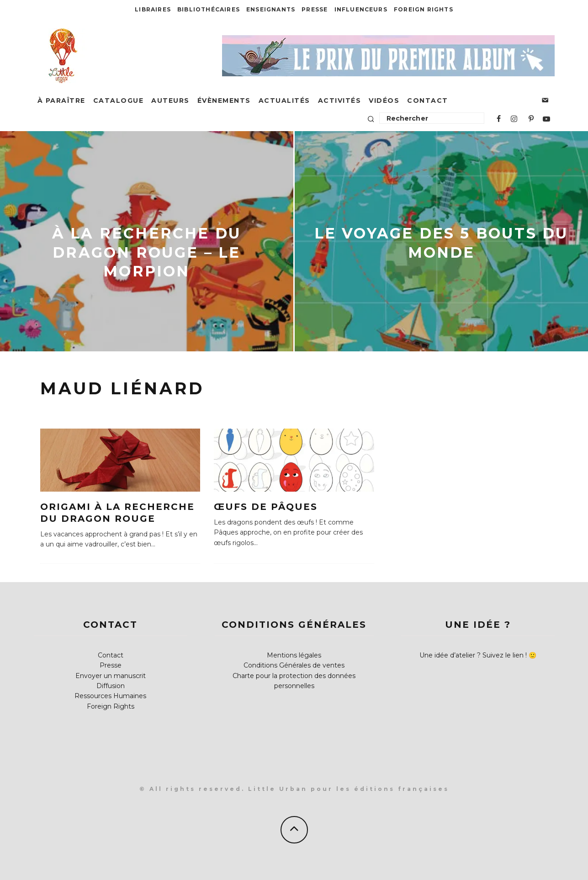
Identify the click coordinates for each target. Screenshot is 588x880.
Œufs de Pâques (266, 507)
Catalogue (119, 101)
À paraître (61, 101)
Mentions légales (294, 655)
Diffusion (111, 686)
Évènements (224, 101)
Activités (340, 101)
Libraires (153, 9)
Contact (428, 101)
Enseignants (271, 9)
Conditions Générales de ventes (294, 665)
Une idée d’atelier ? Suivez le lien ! (473, 655)
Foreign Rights (424, 9)
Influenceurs (361, 9)
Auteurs (170, 101)
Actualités (284, 101)
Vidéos (384, 101)
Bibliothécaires (209, 9)
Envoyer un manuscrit (111, 676)
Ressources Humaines (110, 696)
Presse (315, 9)
